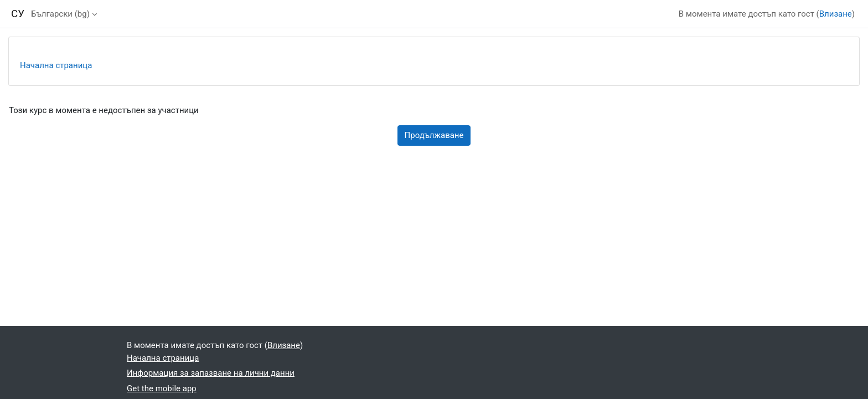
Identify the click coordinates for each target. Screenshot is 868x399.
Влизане (836, 14)
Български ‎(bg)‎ (60, 14)
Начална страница (56, 65)
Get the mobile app (162, 388)
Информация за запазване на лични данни (211, 373)
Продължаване (434, 135)
